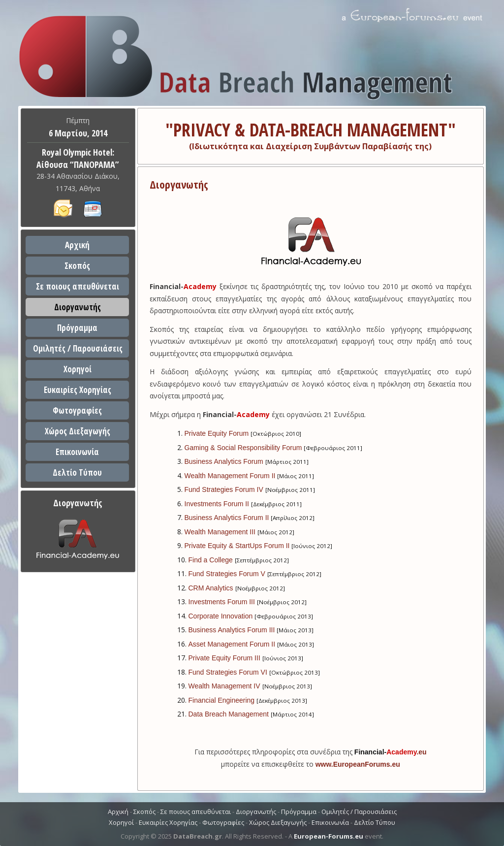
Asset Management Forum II (232, 644)
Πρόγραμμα (77, 328)
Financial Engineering (222, 700)
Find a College (211, 560)
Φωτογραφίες (77, 410)
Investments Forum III (222, 602)
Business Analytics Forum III (232, 630)
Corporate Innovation (221, 616)
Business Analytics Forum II (227, 518)
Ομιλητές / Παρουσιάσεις (78, 348)
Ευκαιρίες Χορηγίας (78, 390)
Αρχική (77, 245)
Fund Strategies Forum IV (224, 489)
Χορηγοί (78, 369)
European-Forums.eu (329, 836)
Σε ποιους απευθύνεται (78, 286)
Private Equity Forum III (224, 658)
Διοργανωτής (78, 307)
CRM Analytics (211, 588)
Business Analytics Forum (224, 461)
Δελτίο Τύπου (77, 472)
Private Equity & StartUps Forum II (237, 546)
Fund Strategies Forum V (227, 574)
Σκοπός (77, 266)
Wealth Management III (220, 532)
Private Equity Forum (217, 433)
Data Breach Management (229, 714)
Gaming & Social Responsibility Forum (243, 448)
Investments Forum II (217, 504)
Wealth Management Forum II (230, 476)
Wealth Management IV (224, 686)
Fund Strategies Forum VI (228, 672)
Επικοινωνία (77, 452)
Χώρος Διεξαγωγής (78, 431)
